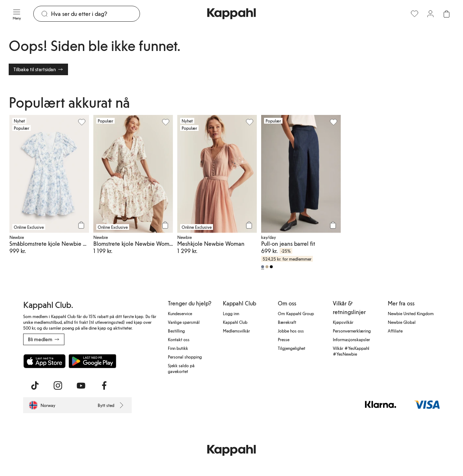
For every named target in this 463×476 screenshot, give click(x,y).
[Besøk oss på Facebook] (104, 386)
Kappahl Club (235, 322)
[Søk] (95, 14)
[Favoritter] (415, 14)
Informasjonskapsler (351, 339)
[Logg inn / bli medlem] (430, 14)
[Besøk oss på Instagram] (58, 386)
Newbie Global (402, 322)
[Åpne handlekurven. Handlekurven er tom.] (446, 14)
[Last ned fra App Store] (44, 361)
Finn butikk (178, 348)
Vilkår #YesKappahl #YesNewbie (351, 351)
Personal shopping (185, 357)
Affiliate (395, 331)
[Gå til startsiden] (231, 14)
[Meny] (17, 14)
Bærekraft (287, 322)
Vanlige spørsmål (184, 322)
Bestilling (176, 331)
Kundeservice (180, 313)
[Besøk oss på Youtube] (81, 386)
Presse (284, 339)
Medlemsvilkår (236, 331)
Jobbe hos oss (291, 331)
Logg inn (231, 313)
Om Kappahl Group (296, 313)
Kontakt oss (179, 339)
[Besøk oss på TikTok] (35, 386)
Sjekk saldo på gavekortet (181, 368)
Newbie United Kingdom (411, 313)
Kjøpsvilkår (343, 322)
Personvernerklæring (352, 331)
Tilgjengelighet (292, 348)
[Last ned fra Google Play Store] (93, 361)
